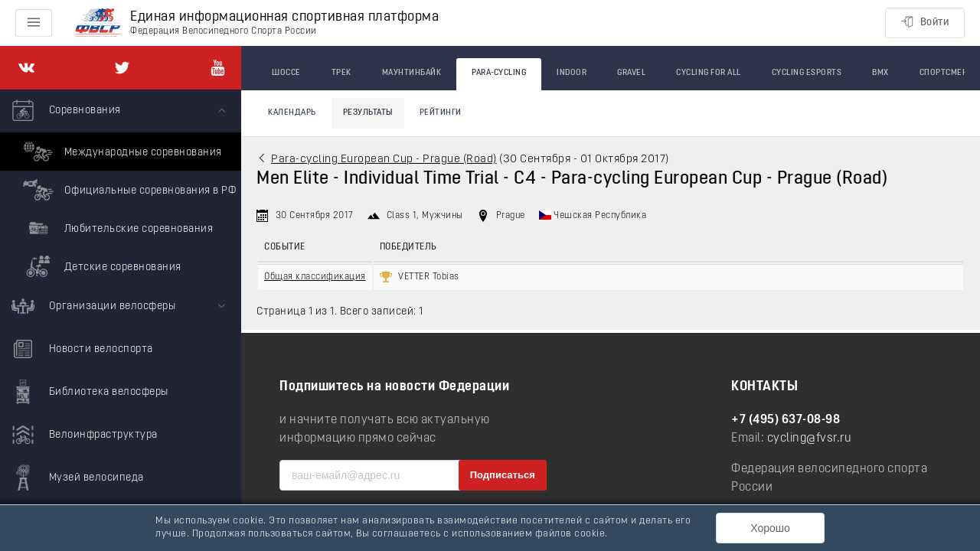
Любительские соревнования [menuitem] (116, 228)
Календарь (292, 113)
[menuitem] (121, 187)
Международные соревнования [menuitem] (121, 152)
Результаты (368, 113)
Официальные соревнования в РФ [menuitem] (127, 190)
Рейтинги (441, 113)
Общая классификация (315, 277)
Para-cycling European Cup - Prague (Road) (384, 160)
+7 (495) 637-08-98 (786, 420)
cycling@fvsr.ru (810, 439)
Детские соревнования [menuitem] (100, 266)
